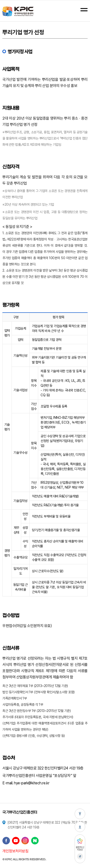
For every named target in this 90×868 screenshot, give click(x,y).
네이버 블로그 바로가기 (35, 841)
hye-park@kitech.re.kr (32, 783)
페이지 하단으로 (80, 827)
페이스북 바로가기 (6, 841)
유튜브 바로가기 (16, 841)
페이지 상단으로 (80, 814)
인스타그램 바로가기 (25, 841)
